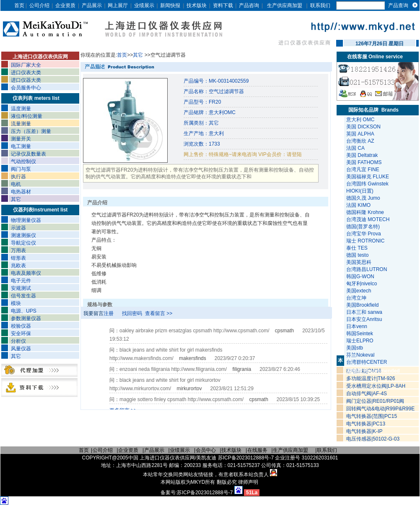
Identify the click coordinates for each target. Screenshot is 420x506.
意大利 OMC (360, 120)
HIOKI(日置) (360, 191)
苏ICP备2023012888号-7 (205, 493)
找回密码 (132, 313)
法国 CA (355, 148)
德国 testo (357, 255)
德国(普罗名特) (363, 227)
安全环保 (21, 334)
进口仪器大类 (26, 80)
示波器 (18, 228)
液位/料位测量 (27, 116)
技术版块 (197, 5)
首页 (19, 5)
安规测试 (21, 288)
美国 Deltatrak (362, 155)
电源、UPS (24, 311)
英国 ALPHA (360, 134)
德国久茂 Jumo (363, 198)
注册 (109, 313)
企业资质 (65, 5)
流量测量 (21, 124)
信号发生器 (23, 296)
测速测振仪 (23, 235)
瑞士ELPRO (360, 341)
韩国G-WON (361, 276)
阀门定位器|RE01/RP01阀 (375, 401)
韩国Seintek (360, 334)
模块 (16, 303)
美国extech (359, 291)
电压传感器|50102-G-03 (373, 439)
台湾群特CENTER (367, 362)
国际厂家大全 (26, 65)
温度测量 (21, 109)
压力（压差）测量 (31, 131)
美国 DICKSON (363, 127)
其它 (16, 199)
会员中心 (206, 450)
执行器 (18, 177)
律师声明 (248, 482)
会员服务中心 (26, 88)
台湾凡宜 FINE (363, 170)
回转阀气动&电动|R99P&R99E (380, 409)
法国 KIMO (358, 205)
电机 (16, 184)
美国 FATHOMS (364, 162)
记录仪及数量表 (29, 154)
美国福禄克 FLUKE (368, 177)
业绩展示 (144, 5)
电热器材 (21, 192)
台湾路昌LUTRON (367, 269)
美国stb (356, 348)
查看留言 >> (159, 313)
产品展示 (92, 5)
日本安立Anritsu (365, 319)
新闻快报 (170, 5)
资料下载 (223, 5)
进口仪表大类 (26, 73)
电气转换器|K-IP (364, 431)
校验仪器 (21, 326)
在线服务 (257, 450)
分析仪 (18, 341)
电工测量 (21, 146)
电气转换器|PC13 (366, 424)
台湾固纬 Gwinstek (367, 184)
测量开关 (21, 139)
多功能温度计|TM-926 (371, 378)
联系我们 (320, 5)
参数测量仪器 (26, 318)
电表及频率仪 (26, 273)
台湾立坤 (356, 298)
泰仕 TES (357, 248)
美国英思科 (359, 262)
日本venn (357, 326)
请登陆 (294, 154)
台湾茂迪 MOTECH (368, 219)
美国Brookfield (363, 305)
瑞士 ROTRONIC (365, 241)
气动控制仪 (23, 162)
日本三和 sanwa (365, 312)
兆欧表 (18, 266)
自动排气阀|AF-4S (367, 394)
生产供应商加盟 (285, 5)
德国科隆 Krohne (365, 212)
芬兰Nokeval (361, 355)
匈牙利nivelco (362, 284)
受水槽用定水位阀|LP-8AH (376, 386)
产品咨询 (249, 5)
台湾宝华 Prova (364, 234)
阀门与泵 (21, 169)
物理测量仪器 (26, 220)
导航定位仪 (23, 243)
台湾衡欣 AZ (360, 141)
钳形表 (18, 258)
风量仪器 (21, 349)
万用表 (18, 250)
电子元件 (21, 281)
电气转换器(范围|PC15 (372, 416)
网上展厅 (118, 5)
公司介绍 (39, 5)
